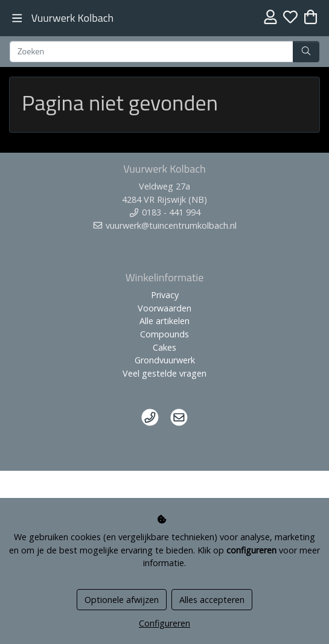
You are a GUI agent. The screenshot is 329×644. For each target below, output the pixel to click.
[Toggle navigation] (17, 18)
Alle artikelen (164, 321)
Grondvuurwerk (165, 360)
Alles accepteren (212, 600)
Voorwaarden (164, 308)
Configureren (164, 623)
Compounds (164, 334)
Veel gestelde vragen (164, 373)
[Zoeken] (152, 52)
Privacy (165, 295)
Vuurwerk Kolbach (73, 18)
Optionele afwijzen (122, 600)
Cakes (164, 347)
